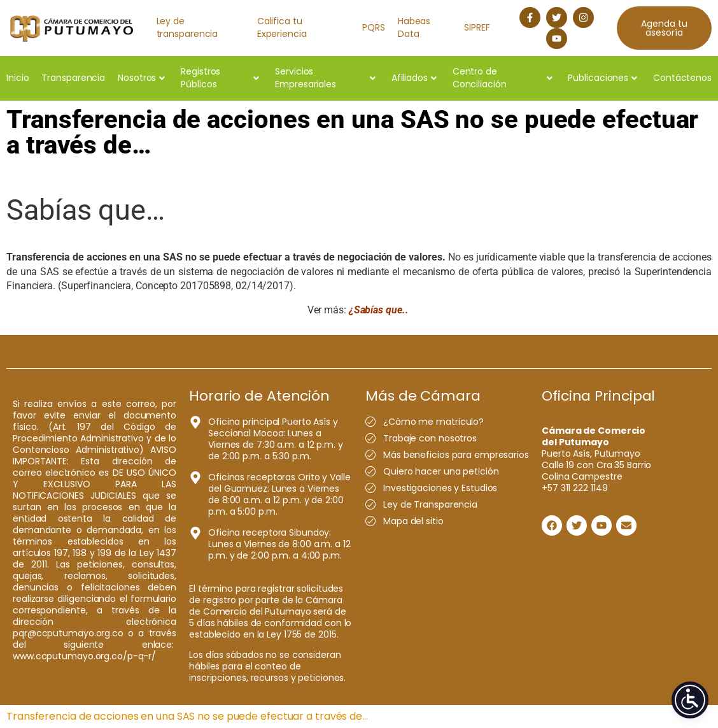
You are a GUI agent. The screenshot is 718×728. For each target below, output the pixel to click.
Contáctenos (682, 78)
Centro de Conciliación (503, 78)
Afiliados (414, 78)
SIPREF (477, 27)
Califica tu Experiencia (282, 27)
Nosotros (141, 78)
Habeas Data (414, 27)
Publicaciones (602, 78)
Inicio (18, 78)
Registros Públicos (220, 78)
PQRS (374, 27)
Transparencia (73, 78)
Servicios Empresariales (325, 78)
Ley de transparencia (187, 27)
